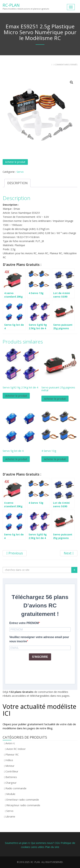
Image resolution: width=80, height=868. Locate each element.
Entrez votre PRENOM (24, 623)
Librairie (10, 816)
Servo (20, 172)
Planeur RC (12, 754)
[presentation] (36, 670)
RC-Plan (11, 5)
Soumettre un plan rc (18, 843)
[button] (72, 82)
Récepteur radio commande (23, 805)
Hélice (9, 760)
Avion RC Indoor (16, 749)
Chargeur (11, 783)
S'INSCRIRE (40, 657)
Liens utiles (38, 847)
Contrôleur (12, 771)
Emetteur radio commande (23, 800)
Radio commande (16, 788)
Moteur (10, 766)
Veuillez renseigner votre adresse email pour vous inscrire (39, 639)
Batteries (11, 777)
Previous (15, 553)
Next (69, 553)
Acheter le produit (15, 162)
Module (11, 794)
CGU (58, 843)
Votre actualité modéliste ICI (39, 710)
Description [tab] (17, 183)
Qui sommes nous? (42, 843)
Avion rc (10, 743)
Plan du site (52, 847)
